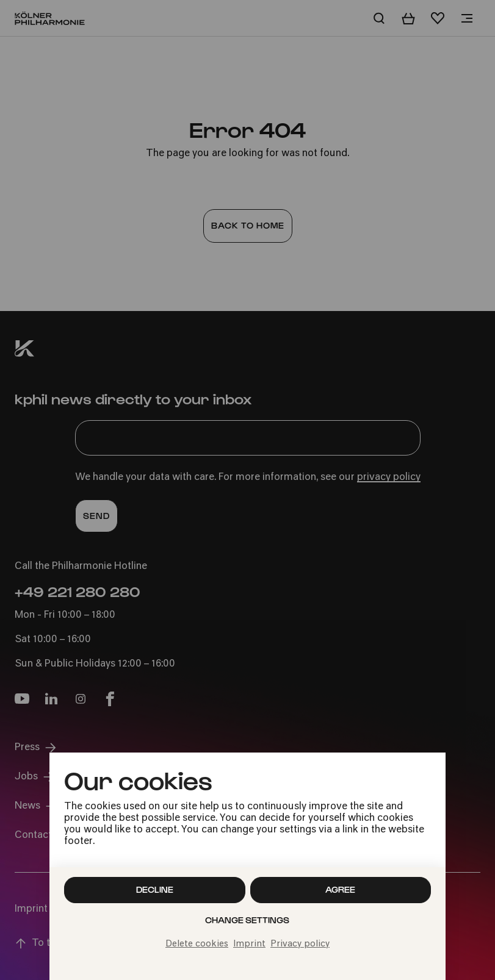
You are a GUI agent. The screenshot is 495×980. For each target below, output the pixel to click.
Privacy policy (300, 944)
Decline (155, 889)
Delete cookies (197, 944)
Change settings (247, 920)
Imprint (249, 944)
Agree (340, 889)
